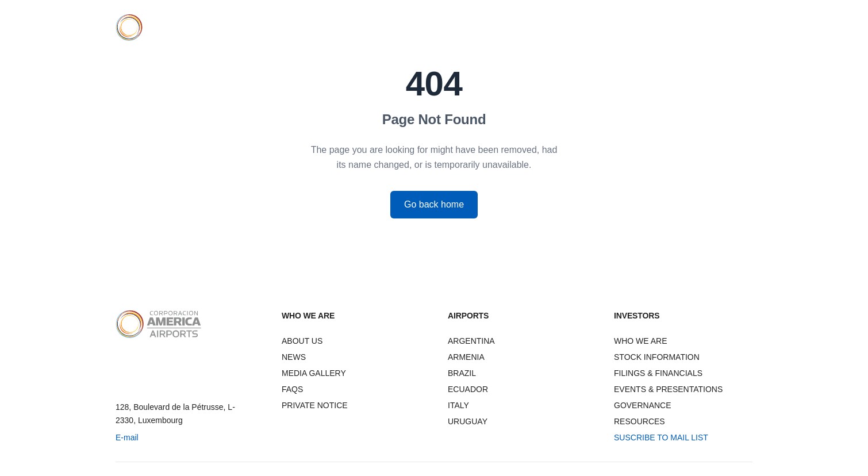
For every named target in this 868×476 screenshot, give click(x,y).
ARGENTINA (471, 341)
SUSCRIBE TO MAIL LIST (661, 437)
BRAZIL (462, 373)
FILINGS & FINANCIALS (658, 373)
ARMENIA (466, 357)
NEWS (678, 28)
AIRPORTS (566, 28)
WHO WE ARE (504, 28)
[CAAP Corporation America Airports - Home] (157, 28)
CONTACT (725, 28)
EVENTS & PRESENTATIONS (668, 389)
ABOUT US (302, 341)
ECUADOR (468, 389)
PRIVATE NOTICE (315, 405)
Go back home (434, 204)
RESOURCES (640, 421)
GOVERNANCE (643, 405)
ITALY (458, 405)
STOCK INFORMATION (657, 357)
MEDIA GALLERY (314, 373)
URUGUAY (468, 421)
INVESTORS (627, 28)
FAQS (292, 389)
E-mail (127, 437)
